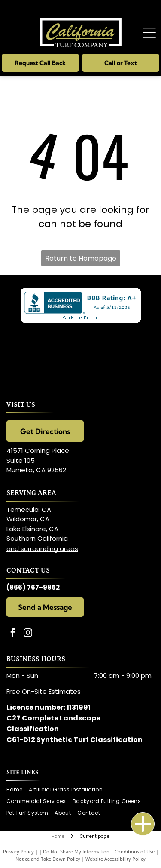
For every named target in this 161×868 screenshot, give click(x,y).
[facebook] (13, 634)
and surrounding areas (42, 549)
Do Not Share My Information (76, 851)
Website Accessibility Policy (115, 859)
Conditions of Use (135, 851)
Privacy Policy (18, 851)
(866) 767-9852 (33, 587)
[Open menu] (149, 33)
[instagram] (28, 634)
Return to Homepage (81, 258)
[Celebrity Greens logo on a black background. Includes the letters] (80, 354)
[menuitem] (18, 790)
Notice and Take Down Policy (48, 859)
